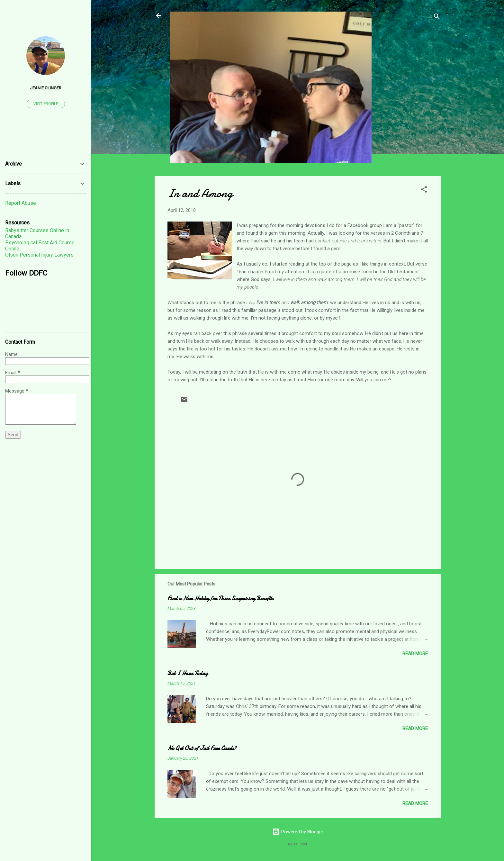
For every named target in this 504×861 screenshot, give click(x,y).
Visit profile (46, 104)
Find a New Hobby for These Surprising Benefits (221, 598)
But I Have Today (188, 673)
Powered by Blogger (298, 832)
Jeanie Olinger (46, 88)
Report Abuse (21, 203)
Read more (415, 654)
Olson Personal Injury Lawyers (39, 255)
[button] (424, 190)
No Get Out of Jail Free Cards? (202, 748)
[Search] (437, 18)
